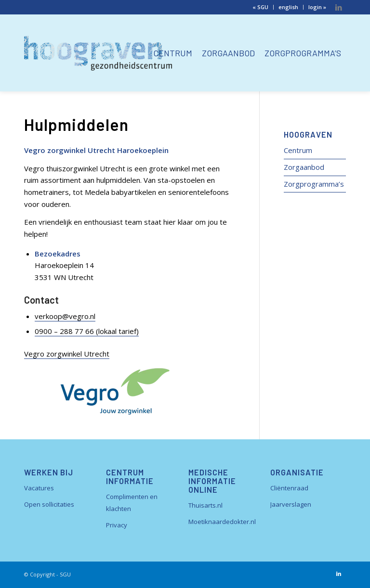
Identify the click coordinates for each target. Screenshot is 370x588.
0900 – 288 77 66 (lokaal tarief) (87, 331)
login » (317, 7)
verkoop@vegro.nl (65, 316)
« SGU (260, 7)
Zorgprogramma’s (314, 184)
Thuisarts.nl (205, 505)
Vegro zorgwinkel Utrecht (67, 354)
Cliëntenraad (289, 488)
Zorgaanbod (304, 167)
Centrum (298, 150)
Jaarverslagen (291, 504)
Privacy (117, 525)
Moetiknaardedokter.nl (222, 522)
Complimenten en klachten (132, 503)
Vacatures (39, 488)
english (288, 7)
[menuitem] (261, 7)
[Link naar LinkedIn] (339, 7)
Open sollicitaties (49, 504)
